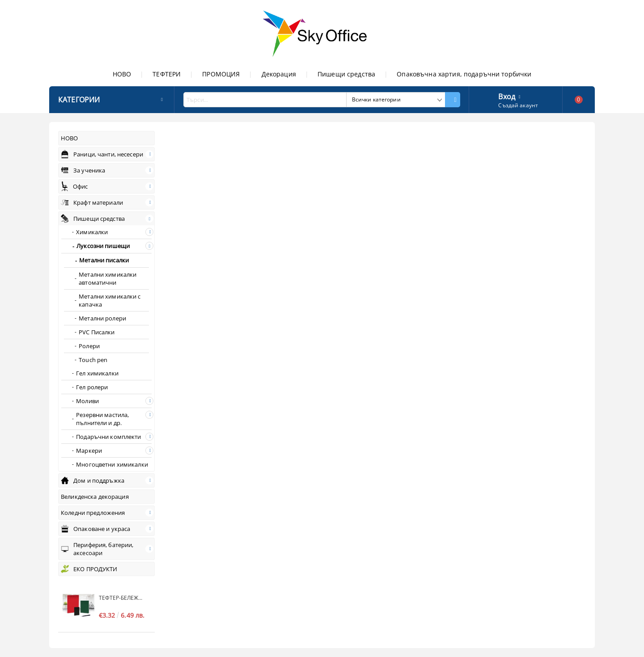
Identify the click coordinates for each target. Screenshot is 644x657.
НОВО (122, 74)
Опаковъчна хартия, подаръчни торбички (464, 74)
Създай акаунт (518, 105)
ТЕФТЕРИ (167, 74)
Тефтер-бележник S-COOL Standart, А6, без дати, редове (122, 598)
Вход (507, 96)
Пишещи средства (346, 74)
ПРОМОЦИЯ (221, 74)
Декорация (279, 74)
